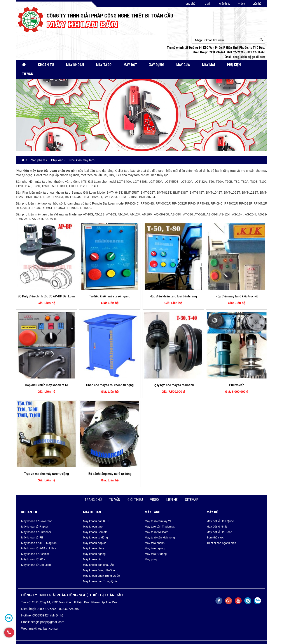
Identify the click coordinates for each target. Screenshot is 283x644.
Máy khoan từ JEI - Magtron (39, 543)
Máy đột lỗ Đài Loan (219, 532)
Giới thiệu (225, 3)
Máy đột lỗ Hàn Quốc (220, 521)
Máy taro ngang (155, 548)
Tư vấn (207, 3)
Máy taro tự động (156, 554)
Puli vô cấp (237, 385)
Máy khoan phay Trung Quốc (101, 576)
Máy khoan (75, 65)
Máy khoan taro (93, 527)
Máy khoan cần (93, 559)
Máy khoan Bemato (95, 532)
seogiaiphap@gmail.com (249, 57)
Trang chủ (189, 3)
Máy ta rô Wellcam (156, 532)
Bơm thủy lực (215, 537)
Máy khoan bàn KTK (96, 521)
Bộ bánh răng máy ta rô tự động (110, 474)
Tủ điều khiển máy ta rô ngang (110, 296)
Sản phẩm (38, 160)
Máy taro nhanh (155, 543)
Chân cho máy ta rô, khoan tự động (110, 385)
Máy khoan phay (93, 548)
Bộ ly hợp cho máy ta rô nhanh (173, 385)
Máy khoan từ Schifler (35, 554)
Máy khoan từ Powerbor (36, 521)
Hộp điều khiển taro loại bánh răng (173, 296)
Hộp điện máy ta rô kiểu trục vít (237, 296)
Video (242, 3)
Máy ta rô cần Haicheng (160, 537)
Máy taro (104, 65)
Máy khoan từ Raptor (35, 527)
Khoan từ (46, 65)
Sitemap (192, 500)
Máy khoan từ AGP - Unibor (39, 548)
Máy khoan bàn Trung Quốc (101, 581)
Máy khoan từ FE (32, 537)
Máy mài (209, 65)
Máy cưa (183, 65)
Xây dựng (157, 65)
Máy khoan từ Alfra (33, 559)
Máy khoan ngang (94, 554)
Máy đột (130, 65)
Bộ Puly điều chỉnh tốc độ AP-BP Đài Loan (46, 296)
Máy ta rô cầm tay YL (158, 521)
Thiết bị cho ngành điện (221, 543)
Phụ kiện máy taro (82, 160)
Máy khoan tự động (95, 537)
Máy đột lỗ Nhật (217, 527)
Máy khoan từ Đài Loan (36, 565)
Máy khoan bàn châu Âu (98, 565)
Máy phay (151, 559)
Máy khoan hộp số (95, 543)
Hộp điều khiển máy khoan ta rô (46, 385)
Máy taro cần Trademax (160, 527)
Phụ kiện (234, 65)
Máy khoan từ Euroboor (36, 532)
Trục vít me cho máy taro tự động (46, 474)
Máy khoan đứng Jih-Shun (100, 570)
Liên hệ (257, 3)
